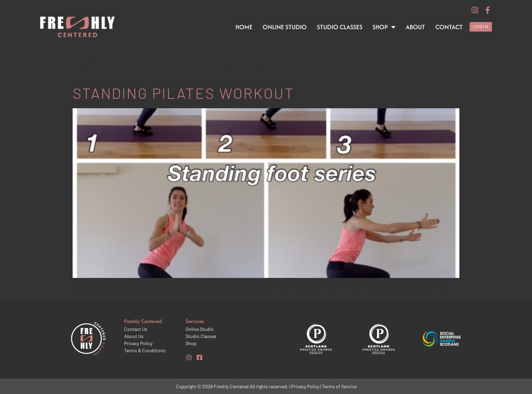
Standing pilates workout (183, 93)
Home (244, 27)
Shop (384, 27)
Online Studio (285, 27)
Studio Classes (340, 27)
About (415, 27)
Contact (449, 27)
